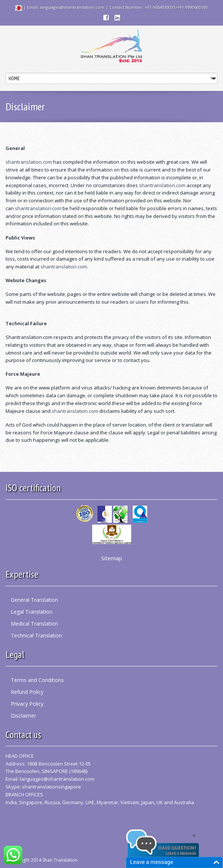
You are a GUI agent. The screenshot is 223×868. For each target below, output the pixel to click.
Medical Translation (34, 624)
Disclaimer (23, 716)
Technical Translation (36, 635)
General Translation (34, 600)
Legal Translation (32, 612)
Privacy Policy (27, 704)
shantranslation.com (29, 162)
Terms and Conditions (37, 680)
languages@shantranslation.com (57, 779)
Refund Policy (27, 692)
